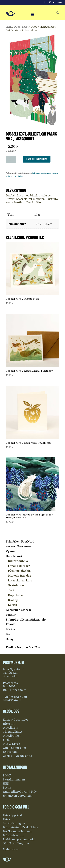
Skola (7, 740)
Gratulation (16, 585)
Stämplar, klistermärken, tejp (26, 620)
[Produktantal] (11, 159)
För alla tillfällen (19, 566)
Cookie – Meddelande (17, 756)
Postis (7, 788)
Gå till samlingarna (16, 843)
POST (7, 775)
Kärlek (12, 605)
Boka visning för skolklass (20, 827)
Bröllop (13, 600)
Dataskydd (10, 752)
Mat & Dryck (12, 744)
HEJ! (6, 783)
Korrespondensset (18, 610)
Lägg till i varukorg (37, 159)
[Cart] (57, 3)
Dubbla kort (21, 27)
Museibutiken (12, 736)
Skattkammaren (14, 779)
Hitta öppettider (14, 815)
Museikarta (10, 728)
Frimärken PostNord (20, 541)
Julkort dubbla (39, 173)
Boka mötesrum (14, 835)
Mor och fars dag (20, 576)
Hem (9, 27)
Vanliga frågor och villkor (23, 647)
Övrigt (10, 639)
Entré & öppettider (15, 720)
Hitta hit (9, 724)
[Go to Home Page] (11, 14)
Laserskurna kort (20, 580)
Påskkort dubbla (19, 571)
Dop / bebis (16, 595)
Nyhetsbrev (11, 849)
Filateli (10, 624)
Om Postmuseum (14, 748)
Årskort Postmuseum (21, 546)
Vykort (11, 551)
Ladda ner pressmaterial (19, 839)
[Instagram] (50, 3)
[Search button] (58, 13)
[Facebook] (44, 3)
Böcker (10, 629)
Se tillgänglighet (14, 823)
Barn (9, 634)
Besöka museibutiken (17, 831)
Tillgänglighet (13, 732)
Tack (11, 590)
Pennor (11, 615)
